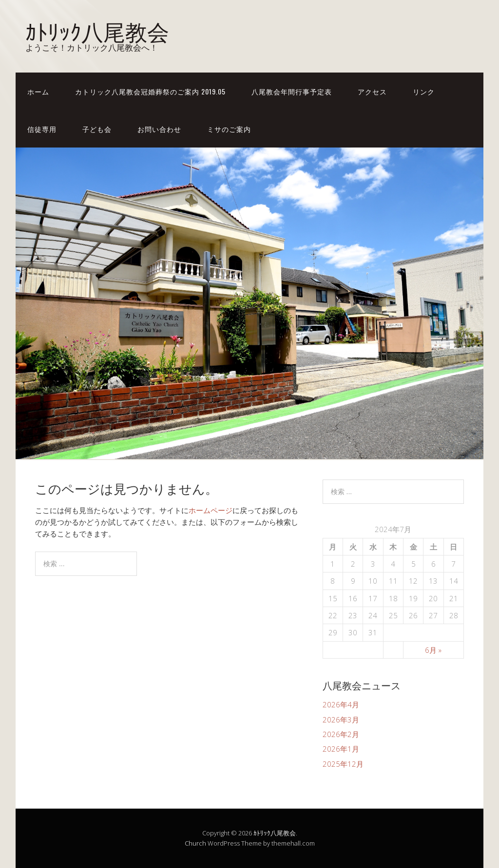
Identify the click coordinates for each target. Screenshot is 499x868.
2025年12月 (343, 764)
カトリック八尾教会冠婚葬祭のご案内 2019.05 (150, 91)
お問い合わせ (159, 129)
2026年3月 (341, 720)
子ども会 (97, 129)
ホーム (38, 91)
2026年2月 (341, 734)
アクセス (372, 91)
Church (195, 843)
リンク (424, 91)
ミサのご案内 (229, 129)
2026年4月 (341, 704)
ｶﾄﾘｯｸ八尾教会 (97, 30)
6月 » (433, 650)
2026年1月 (341, 749)
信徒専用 (42, 129)
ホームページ (211, 510)
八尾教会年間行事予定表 (292, 91)
